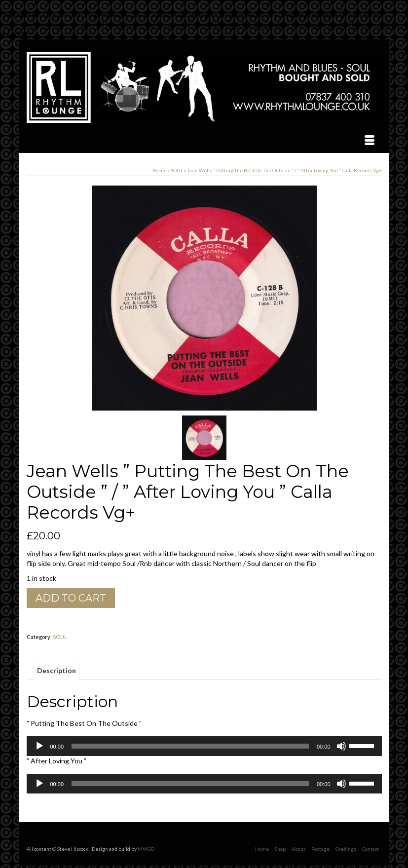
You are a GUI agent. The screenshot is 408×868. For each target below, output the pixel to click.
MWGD (146, 849)
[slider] (190, 746)
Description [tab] (56, 670)
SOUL (60, 637)
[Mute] (341, 746)
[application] (204, 746)
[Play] (39, 746)
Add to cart (71, 598)
